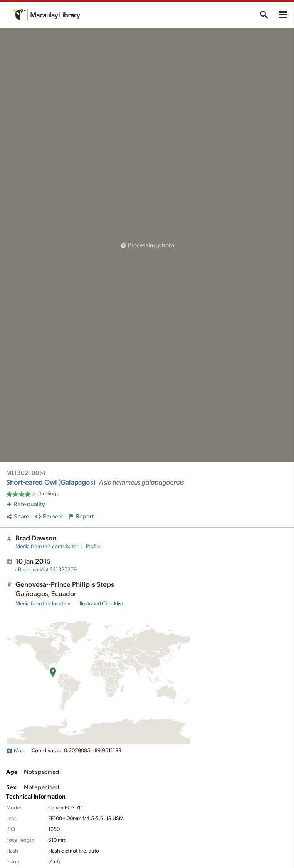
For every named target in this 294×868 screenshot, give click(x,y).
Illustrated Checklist (101, 604)
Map (15, 751)
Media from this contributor (47, 547)
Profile (93, 547)
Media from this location (43, 604)
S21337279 (46, 570)
